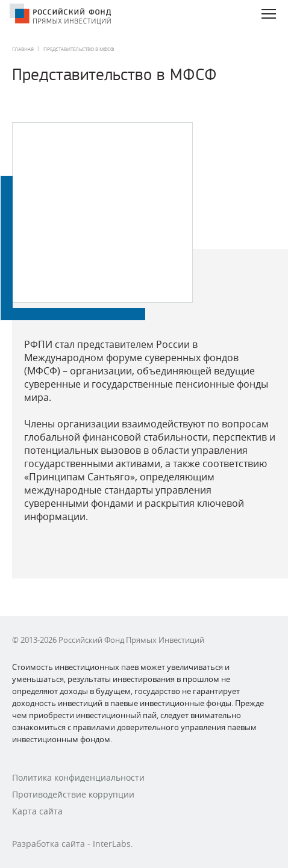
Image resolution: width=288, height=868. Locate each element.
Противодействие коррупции (73, 794)
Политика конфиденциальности (78, 777)
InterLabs (112, 844)
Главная (23, 49)
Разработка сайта (49, 844)
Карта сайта (37, 811)
